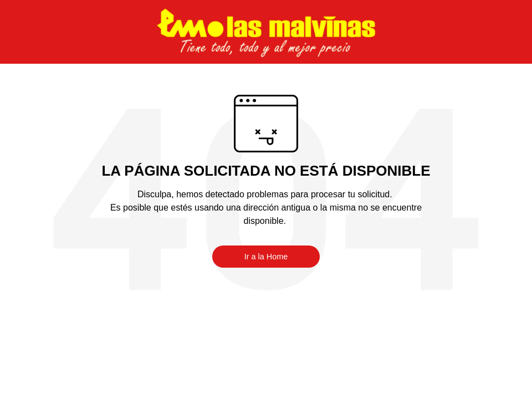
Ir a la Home (266, 257)
